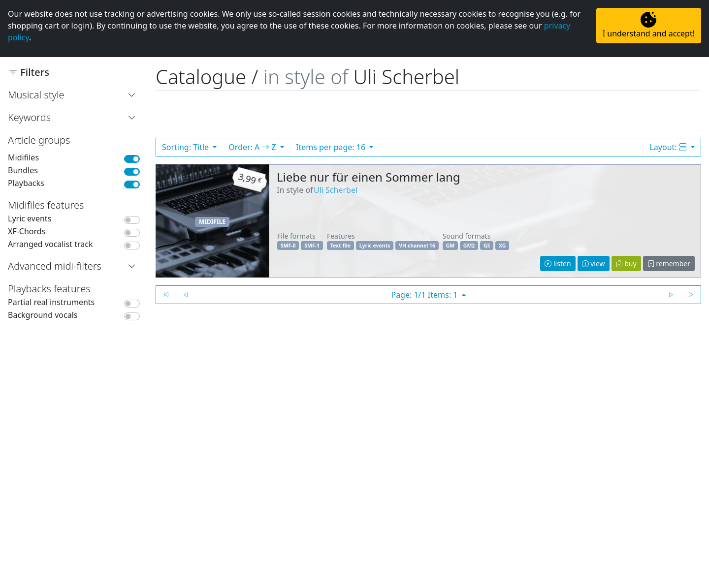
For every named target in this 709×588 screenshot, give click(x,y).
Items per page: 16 (332, 147)
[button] (134, 95)
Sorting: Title (186, 147)
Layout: (669, 147)
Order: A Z (253, 147)
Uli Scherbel (336, 190)
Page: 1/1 (425, 295)
